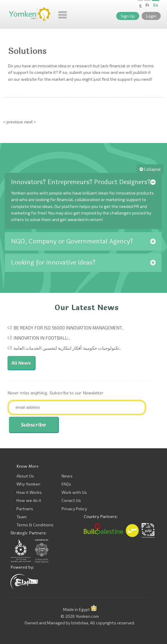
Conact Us (71, 500)
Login (151, 16)
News (67, 476)
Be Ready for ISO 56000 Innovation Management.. (69, 328)
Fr (147, 5)
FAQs (66, 484)
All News (21, 363)
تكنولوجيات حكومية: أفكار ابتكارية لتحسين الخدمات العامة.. (67, 348)
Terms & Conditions (35, 525)
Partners (25, 509)
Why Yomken (28, 484)
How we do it (29, 500)
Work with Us (74, 492)
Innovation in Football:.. (42, 338)
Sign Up (128, 16)
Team (22, 517)
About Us (25, 476)
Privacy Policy (74, 509)
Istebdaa (80, 623)
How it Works (29, 492)
